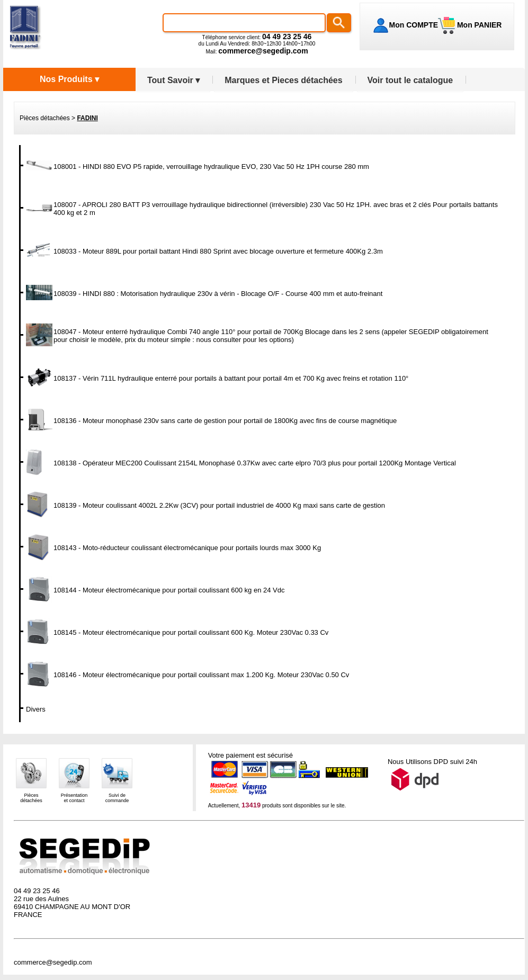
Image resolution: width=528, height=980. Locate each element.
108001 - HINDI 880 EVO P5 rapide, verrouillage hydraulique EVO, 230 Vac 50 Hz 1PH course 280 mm (211, 167)
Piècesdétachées (31, 798)
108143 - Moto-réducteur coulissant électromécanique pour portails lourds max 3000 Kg (187, 548)
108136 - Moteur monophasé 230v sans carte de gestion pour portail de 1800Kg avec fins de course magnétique (225, 421)
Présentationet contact (74, 798)
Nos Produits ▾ (69, 79)
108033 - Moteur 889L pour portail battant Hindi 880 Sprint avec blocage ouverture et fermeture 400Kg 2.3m (218, 251)
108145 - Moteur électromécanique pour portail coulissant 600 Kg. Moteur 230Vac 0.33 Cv (191, 632)
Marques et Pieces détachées (283, 80)
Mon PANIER (478, 25)
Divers (36, 709)
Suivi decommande (117, 798)
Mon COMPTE (414, 25)
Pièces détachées (45, 118)
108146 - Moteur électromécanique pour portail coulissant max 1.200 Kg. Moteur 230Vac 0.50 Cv (201, 675)
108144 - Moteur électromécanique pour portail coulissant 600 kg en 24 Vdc (169, 590)
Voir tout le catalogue (410, 80)
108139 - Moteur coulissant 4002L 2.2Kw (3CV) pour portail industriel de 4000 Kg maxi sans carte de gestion (219, 505)
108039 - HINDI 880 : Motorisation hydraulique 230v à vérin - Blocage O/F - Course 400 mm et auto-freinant (218, 294)
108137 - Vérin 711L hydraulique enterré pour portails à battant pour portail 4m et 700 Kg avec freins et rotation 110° (231, 378)
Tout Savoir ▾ (173, 80)
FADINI (87, 118)
